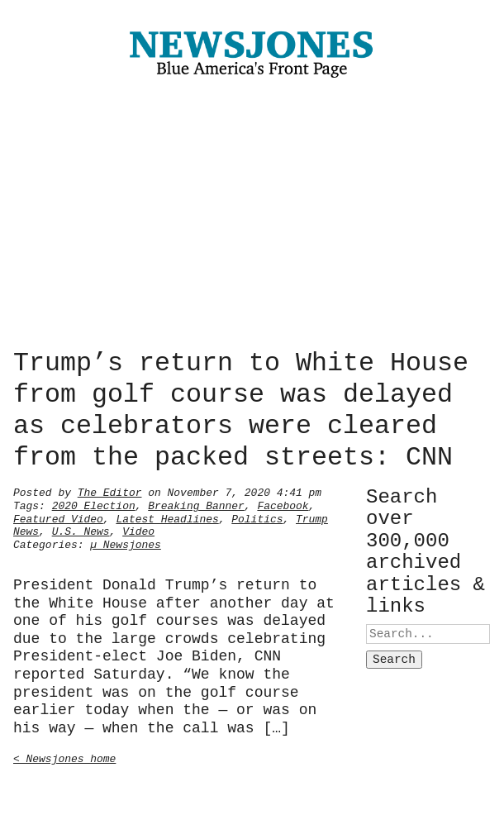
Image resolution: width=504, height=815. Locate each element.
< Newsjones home (64, 757)
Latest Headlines (167, 517)
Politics (257, 517)
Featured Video (58, 517)
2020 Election (94, 504)
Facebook (283, 504)
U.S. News (81, 530)
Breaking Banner (196, 504)
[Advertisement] (252, 217)
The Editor (110, 491)
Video (138, 530)
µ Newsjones (126, 543)
